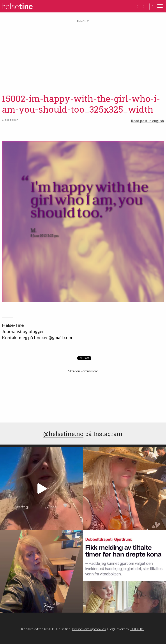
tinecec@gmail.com (53, 337)
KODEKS (137, 629)
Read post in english (147, 121)
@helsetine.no (63, 434)
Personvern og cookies (89, 629)
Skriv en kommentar (83, 371)
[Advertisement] (83, 54)
